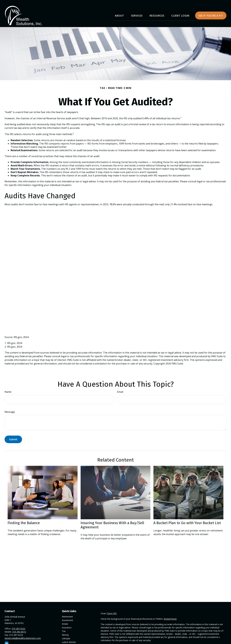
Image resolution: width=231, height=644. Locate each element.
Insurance (67, 624)
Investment (67, 616)
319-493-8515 (19, 628)
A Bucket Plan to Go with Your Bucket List (187, 519)
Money (65, 631)
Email (120, 388)
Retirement (67, 613)
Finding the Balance (24, 519)
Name (8, 388)
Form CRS (112, 610)
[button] (119, 12)
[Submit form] (13, 435)
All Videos (67, 642)
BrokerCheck (170, 615)
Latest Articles (69, 638)
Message (10, 408)
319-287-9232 (18, 625)
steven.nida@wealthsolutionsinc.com (23, 634)
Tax (64, 627)
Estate (65, 620)
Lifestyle (66, 635)
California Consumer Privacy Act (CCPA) (201, 642)
